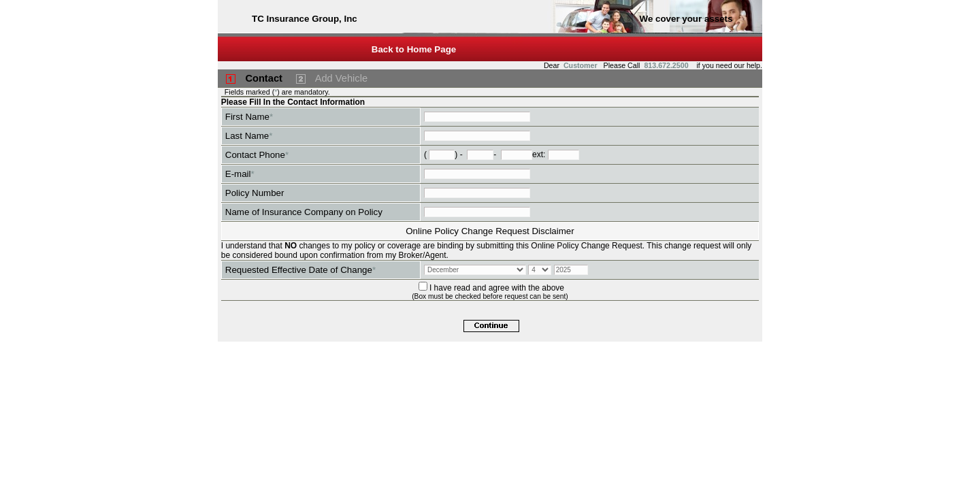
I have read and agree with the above (497, 288)
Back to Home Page (414, 49)
